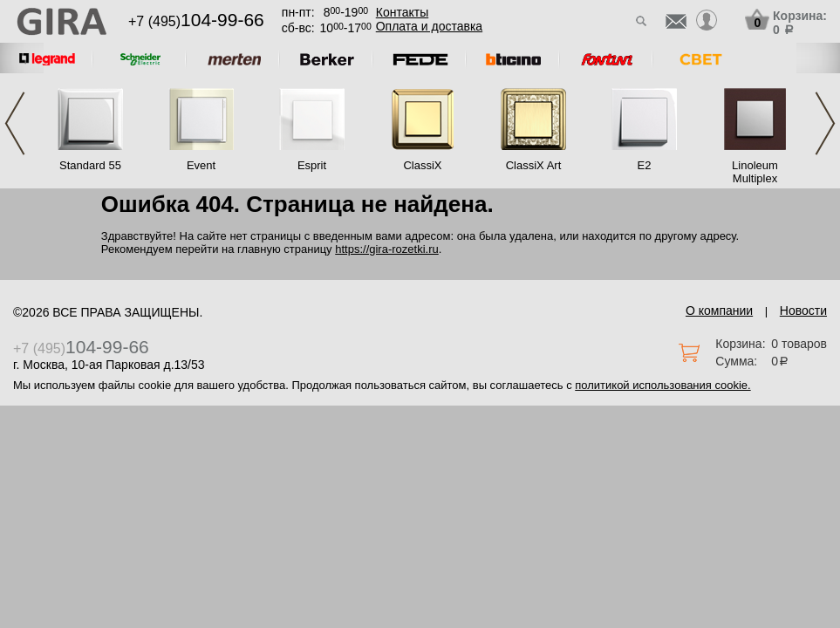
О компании (719, 311)
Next (825, 123)
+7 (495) (196, 21)
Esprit (312, 165)
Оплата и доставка (429, 26)
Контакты (402, 12)
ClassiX (422, 165)
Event (201, 165)
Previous (15, 123)
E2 (645, 165)
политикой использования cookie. (662, 385)
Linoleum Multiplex (755, 172)
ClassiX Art (534, 165)
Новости (803, 311)
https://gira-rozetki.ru (387, 249)
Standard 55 (90, 165)
